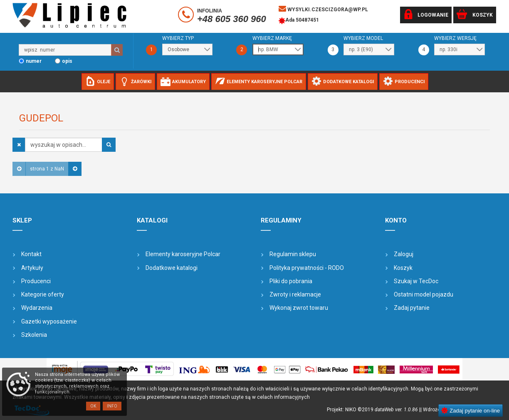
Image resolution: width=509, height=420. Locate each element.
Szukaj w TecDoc (416, 281)
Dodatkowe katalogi (172, 268)
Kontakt (31, 254)
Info (112, 406)
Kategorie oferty (43, 294)
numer (34, 61)
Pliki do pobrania (291, 281)
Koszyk (403, 268)
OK (93, 406)
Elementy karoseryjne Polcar (183, 254)
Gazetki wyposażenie (49, 321)
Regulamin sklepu (293, 254)
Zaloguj (404, 254)
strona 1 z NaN (47, 169)
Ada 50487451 (299, 21)
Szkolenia (34, 335)
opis (67, 61)
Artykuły (32, 268)
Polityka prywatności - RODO (307, 268)
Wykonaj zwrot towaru (299, 308)
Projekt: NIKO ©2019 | (374, 410)
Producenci (36, 281)
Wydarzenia (37, 308)
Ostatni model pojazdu (424, 294)
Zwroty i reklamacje (295, 294)
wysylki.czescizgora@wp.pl (323, 9)
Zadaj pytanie (412, 308)
